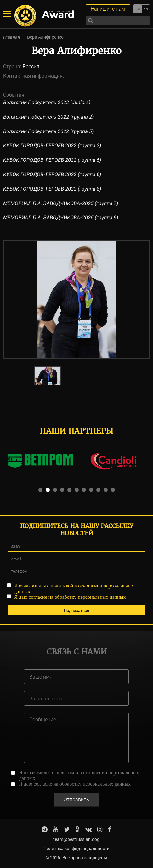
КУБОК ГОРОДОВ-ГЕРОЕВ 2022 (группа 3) (52, 145)
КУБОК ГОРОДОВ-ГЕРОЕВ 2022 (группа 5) (52, 160)
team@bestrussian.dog (76, 839)
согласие (38, 597)
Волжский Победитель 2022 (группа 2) (48, 117)
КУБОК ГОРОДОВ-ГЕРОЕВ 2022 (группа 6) (52, 174)
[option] (77, 300)
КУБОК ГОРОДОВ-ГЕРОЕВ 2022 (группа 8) (52, 189)
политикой (62, 586)
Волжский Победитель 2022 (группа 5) (48, 131)
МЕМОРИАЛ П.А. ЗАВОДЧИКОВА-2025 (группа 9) (61, 217)
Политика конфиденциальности (76, 848)
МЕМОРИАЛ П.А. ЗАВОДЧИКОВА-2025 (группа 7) (61, 203)
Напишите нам (108, 9)
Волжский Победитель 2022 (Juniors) (47, 102)
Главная (12, 37)
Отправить (76, 799)
